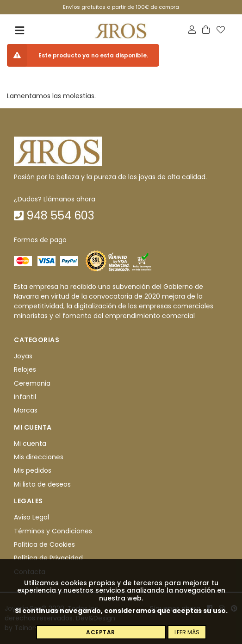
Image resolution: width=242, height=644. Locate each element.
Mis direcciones (39, 457)
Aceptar (101, 632)
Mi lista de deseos (42, 484)
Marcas (26, 411)
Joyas (23, 356)
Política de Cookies (44, 544)
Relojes (25, 369)
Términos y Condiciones (53, 531)
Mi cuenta (30, 444)
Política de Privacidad (48, 558)
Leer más (187, 632)
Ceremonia (32, 383)
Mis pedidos (33, 471)
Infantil (25, 397)
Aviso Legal (31, 517)
